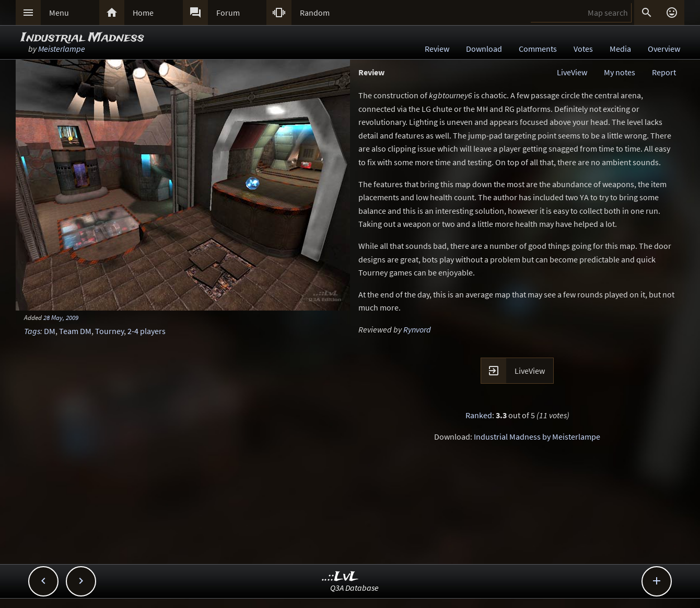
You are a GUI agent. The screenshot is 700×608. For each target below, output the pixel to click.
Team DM (75, 331)
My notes (620, 72)
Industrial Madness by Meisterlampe (537, 437)
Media (620, 49)
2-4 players (147, 331)
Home (143, 13)
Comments (538, 49)
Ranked (479, 415)
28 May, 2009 (61, 317)
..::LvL (340, 577)
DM (50, 331)
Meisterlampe (62, 49)
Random (315, 13)
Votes (583, 49)
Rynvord (417, 329)
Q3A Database (354, 588)
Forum (228, 13)
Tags (32, 331)
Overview (664, 49)
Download (484, 49)
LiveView (572, 72)
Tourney (109, 331)
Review (437, 49)
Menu (59, 13)
